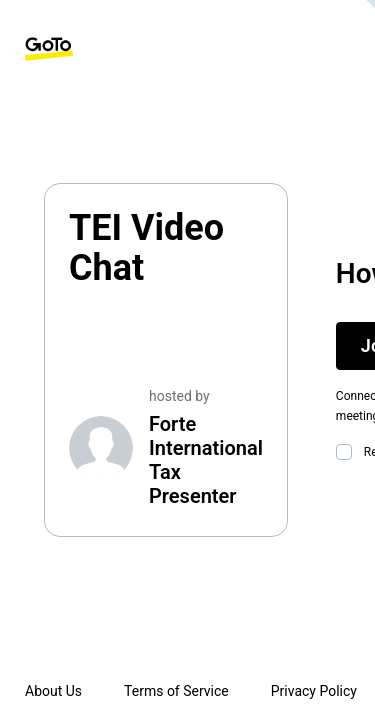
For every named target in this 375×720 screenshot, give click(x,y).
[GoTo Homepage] (49, 49)
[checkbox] (348, 452)
